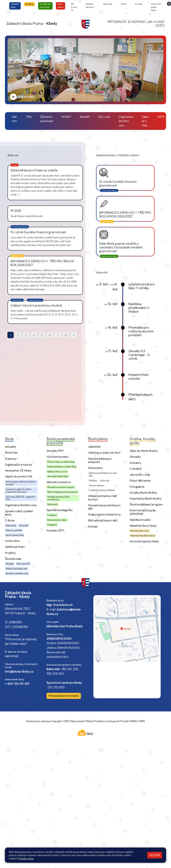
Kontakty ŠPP (55, 531)
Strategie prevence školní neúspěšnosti (58, 498)
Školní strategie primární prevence (62, 492)
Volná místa (12, 541)
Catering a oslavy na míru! (104, 453)
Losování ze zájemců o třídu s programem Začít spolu (19, 490)
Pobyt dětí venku (140, 481)
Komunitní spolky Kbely (144, 541)
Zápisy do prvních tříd (18, 477)
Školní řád (11, 453)
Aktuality (11, 447)
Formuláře (24, 525)
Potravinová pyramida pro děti (104, 507)
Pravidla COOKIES (129, 721)
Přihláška (93, 480)
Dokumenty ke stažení (57, 520)
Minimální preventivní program (61, 487)
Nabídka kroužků (140, 520)
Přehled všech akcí (140, 397)
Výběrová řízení (15, 547)
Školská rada (13, 559)
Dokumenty (11, 525)
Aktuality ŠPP (55, 451)
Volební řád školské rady (16, 569)
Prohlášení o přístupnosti (107, 721)
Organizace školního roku (21, 505)
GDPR (142, 721)
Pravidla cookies (26, 858)
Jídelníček (94, 447)
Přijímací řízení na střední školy (61, 462)
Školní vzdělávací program (146, 505)
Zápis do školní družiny (144, 451)
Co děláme (52, 515)
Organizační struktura (18, 465)
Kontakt (93, 527)
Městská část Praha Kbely (65, 626)
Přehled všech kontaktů (64, 696)
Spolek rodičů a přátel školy (19, 513)
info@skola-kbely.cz (19, 672)
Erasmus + (11, 459)
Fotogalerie (52, 525)
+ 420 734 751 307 (17, 684)
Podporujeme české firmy (104, 515)
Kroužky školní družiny (143, 493)
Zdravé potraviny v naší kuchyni (102, 498)
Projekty (10, 553)
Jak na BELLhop (140, 475)
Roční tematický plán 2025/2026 (143, 512)
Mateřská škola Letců (140, 531)
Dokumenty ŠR (23, 564)
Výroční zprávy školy (15, 535)
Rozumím (155, 855)
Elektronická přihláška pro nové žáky (103, 474)
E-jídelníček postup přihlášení (102, 490)
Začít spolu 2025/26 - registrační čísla (20, 498)
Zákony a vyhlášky (14, 530)
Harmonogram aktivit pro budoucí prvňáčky (21, 483)
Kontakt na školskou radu (17, 573)
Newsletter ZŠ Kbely (18, 471)
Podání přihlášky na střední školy (62, 466)
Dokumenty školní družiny (146, 499)
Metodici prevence (59, 482)
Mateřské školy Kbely (143, 526)
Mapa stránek (77, 721)
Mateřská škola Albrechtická (143, 535)
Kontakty (135, 463)
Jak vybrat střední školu (58, 476)
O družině (136, 469)
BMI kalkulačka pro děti (103, 521)
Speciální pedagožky (60, 510)
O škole (10, 521)
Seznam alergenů (97, 485)
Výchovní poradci (58, 457)
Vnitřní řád (104, 480)
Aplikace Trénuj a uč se (57, 471)
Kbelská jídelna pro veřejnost (100, 460)
